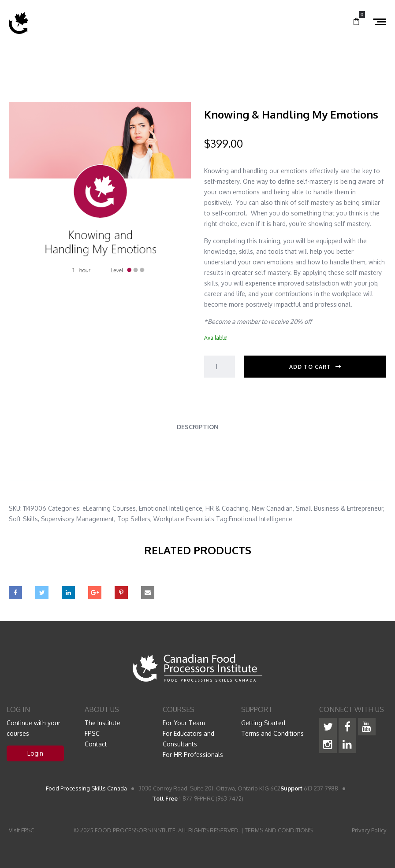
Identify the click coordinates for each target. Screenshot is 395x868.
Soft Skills (23, 519)
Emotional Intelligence (171, 508)
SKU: (15, 508)
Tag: (222, 519)
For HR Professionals (193, 755)
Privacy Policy (369, 830)
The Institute (102, 723)
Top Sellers (134, 519)
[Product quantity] (220, 367)
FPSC (92, 733)
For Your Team (184, 723)
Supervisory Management (78, 519)
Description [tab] (198, 427)
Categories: (64, 508)
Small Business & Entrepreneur (339, 508)
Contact (96, 744)
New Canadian (272, 508)
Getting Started (263, 723)
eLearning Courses (109, 508)
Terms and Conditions (272, 733)
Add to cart (310, 367)
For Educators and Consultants (188, 739)
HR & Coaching (227, 508)
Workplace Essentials (184, 519)
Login (35, 753)
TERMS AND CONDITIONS (279, 830)
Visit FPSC (21, 830)
